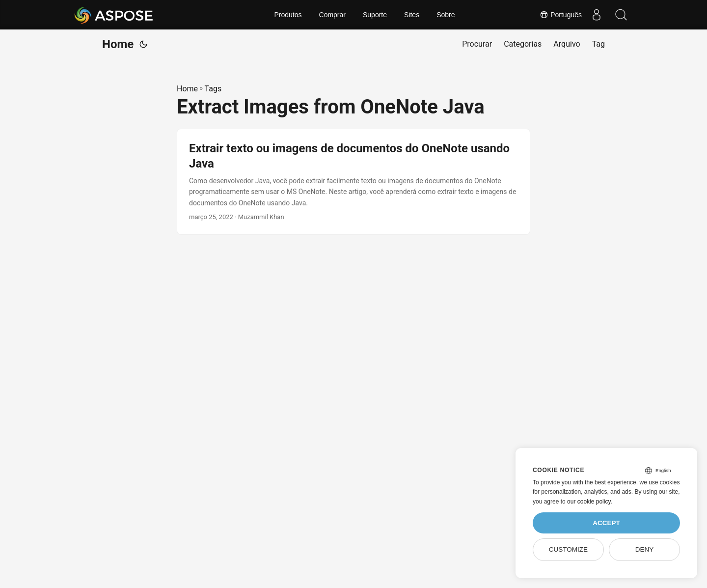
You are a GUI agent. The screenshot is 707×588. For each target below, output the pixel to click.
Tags (213, 89)
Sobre (446, 15)
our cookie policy (589, 502)
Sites (412, 15)
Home (118, 44)
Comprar (332, 15)
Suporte (375, 15)
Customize (568, 549)
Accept (606, 523)
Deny (645, 549)
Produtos (288, 15)
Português (561, 15)
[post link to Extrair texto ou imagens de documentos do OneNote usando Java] (353, 182)
